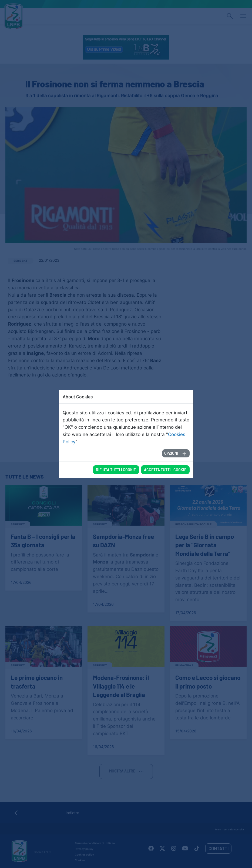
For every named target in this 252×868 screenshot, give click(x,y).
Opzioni (171, 441)
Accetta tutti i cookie (165, 458)
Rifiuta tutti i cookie (116, 458)
